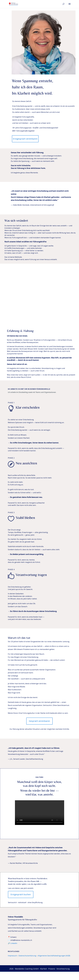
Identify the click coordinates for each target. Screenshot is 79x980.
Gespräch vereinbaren (39, 721)
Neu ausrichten (26, 463)
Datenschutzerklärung (27, 956)
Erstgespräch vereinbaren (25, 139)
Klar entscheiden (28, 407)
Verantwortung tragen (31, 575)
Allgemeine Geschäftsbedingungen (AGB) (54, 956)
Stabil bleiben (25, 518)
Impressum (12, 956)
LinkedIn (14, 943)
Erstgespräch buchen (21, 894)
